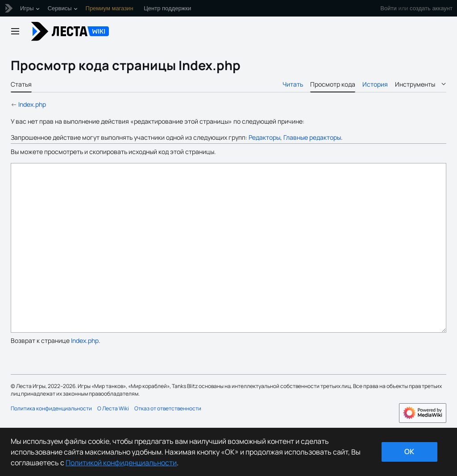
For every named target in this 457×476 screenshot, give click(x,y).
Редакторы (264, 137)
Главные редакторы (312, 137)
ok (409, 451)
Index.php (32, 104)
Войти (388, 8)
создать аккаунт (431, 8)
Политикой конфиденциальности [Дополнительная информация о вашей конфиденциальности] (121, 463)
